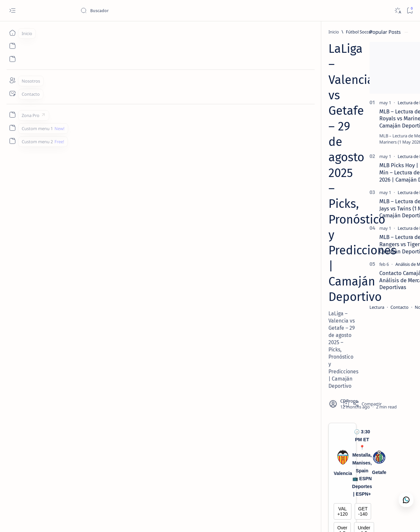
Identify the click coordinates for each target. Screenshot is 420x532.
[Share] (289, 113)
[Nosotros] (12, 80)
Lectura (318, 307)
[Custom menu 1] (12, 128)
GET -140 (217, 175)
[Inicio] (12, 33)
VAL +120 (122, 175)
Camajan (56, 519)
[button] (380, 519)
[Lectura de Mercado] (359, 103)
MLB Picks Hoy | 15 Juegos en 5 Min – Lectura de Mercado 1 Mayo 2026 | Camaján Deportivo (361, 172)
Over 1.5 (122, 188)
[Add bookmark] (268, 113)
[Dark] (398, 11)
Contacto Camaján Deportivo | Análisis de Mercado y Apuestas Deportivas (360, 280)
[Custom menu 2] (12, 141)
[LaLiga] (90, 474)
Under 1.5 (217, 188)
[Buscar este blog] (130, 10)
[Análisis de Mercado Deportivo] (367, 264)
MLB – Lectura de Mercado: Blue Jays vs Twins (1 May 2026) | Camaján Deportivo (360, 208)
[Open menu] (12, 11)
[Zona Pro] (12, 115)
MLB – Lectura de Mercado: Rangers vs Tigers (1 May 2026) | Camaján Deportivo (359, 244)
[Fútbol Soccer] (73, 32)
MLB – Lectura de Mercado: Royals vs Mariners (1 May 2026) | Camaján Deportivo (361, 119)
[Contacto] (12, 93)
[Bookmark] (410, 11)
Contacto (341, 307)
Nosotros (366, 307)
